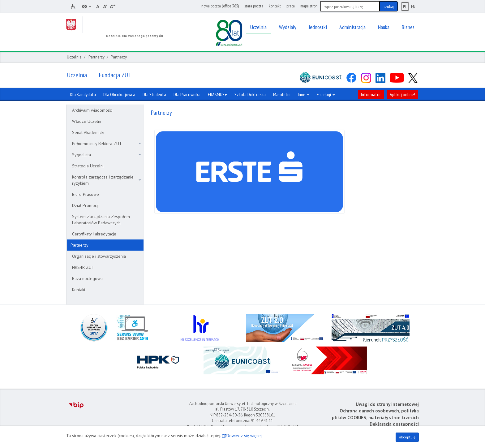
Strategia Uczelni (88, 166)
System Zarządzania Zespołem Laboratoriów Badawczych (101, 220)
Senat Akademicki (88, 132)
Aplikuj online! (402, 94)
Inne (304, 94)
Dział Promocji (85, 205)
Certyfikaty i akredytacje (94, 234)
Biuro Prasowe (86, 194)
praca (291, 6)
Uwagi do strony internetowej (387, 404)
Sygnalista (107, 155)
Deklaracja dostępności (394, 424)
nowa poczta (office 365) (220, 6)
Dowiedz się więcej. (245, 436)
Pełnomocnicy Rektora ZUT (107, 144)
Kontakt (79, 290)
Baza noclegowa (87, 278)
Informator (371, 94)
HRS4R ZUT (83, 267)
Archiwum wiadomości (92, 110)
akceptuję (407, 437)
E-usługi (326, 94)
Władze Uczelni (87, 121)
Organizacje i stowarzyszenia (99, 256)
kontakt (275, 6)
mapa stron (309, 6)
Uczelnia (74, 57)
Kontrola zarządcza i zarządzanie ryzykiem (107, 180)
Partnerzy (97, 57)
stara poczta (254, 6)
